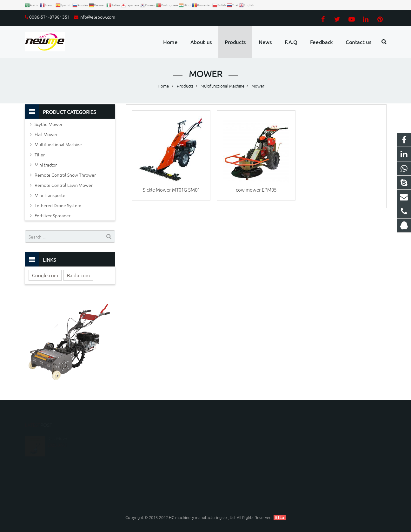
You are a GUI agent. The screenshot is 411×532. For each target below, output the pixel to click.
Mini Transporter (51, 195)
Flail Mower (46, 134)
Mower (205, 74)
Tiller (40, 154)
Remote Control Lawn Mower (64, 185)
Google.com (45, 275)
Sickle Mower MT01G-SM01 (171, 190)
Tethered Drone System (58, 205)
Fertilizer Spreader (53, 215)
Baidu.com (78, 275)
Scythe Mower (49, 124)
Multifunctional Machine (58, 144)
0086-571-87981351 (50, 17)
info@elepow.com (97, 17)
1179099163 (229, 437)
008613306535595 (233, 446)
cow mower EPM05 (256, 190)
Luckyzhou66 (229, 474)
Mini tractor (46, 165)
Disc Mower (59, 429)
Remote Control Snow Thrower (65, 175)
